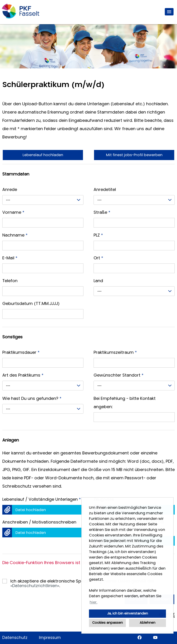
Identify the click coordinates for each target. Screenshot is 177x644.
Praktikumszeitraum (115, 352)
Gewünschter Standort (119, 375)
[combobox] (43, 200)
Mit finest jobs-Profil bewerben (134, 155)
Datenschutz (15, 638)
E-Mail (10, 258)
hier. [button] (93, 602)
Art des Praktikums (23, 375)
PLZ (98, 235)
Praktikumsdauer (21, 352)
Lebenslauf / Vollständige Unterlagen (42, 499)
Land (98, 281)
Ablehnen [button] (147, 623)
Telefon (10, 281)
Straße (102, 212)
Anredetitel (105, 190)
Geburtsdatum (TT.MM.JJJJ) (31, 304)
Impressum (50, 638)
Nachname (15, 235)
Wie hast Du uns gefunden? (32, 398)
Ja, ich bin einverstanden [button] (128, 613)
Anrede (10, 190)
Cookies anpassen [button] (108, 623)
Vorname (13, 212)
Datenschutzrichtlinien (35, 586)
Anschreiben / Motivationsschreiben (39, 522)
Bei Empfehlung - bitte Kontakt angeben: (125, 403)
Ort (98, 258)
